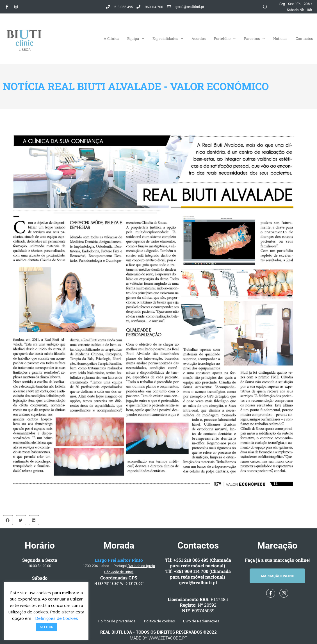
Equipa (136, 39)
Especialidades (168, 39)
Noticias (280, 38)
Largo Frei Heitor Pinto (119, 560)
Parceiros (254, 39)
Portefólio (225, 39)
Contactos (304, 38)
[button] (8, 520)
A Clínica (111, 38)
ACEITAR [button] (46, 627)
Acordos (199, 38)
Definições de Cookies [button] (57, 618)
